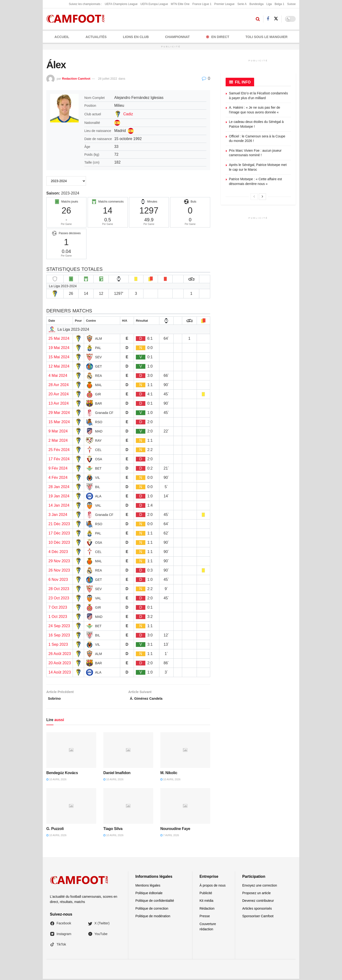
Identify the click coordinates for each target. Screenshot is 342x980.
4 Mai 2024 (58, 376)
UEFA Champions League (121, 4)
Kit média (206, 902)
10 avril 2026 (56, 781)
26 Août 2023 (60, 654)
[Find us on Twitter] (276, 19)
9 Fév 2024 (58, 468)
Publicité (206, 894)
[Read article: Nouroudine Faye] (185, 807)
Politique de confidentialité (155, 902)
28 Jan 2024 (59, 487)
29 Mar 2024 (59, 413)
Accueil (62, 37)
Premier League (224, 4)
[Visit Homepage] (77, 19)
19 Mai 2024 (59, 348)
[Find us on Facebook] (268, 19)
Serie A (242, 4)
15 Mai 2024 (59, 357)
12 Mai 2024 (59, 366)
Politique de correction (152, 910)
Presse (205, 917)
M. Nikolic (169, 774)
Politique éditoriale (149, 894)
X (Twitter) (99, 925)
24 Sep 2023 (59, 626)
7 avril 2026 (170, 837)
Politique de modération (153, 917)
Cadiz (128, 114)
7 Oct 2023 (58, 607)
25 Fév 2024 (59, 450)
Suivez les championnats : (85, 4)
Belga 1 (279, 4)
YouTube (98, 935)
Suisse (291, 4)
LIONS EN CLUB (136, 37)
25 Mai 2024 (59, 338)
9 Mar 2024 (58, 431)
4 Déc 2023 (58, 552)
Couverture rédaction (208, 928)
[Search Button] (258, 19)
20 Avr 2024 (59, 394)
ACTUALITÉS (96, 37)
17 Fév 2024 (59, 459)
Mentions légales (148, 887)
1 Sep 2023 (58, 644)
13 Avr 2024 (59, 403)
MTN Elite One (180, 4)
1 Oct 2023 (58, 617)
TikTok (58, 946)
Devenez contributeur (258, 902)
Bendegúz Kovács (62, 774)
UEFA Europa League (154, 4)
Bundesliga (256, 4)
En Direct (218, 37)
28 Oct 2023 (59, 589)
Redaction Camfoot (76, 79)
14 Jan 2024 (59, 505)
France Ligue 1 (202, 4)
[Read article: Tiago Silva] (128, 807)
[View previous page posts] (254, 197)
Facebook (60, 925)
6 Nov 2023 (58, 580)
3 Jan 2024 (58, 515)
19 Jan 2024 (59, 496)
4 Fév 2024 (58, 478)
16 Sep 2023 (59, 635)
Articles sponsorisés (257, 910)
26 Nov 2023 (59, 570)
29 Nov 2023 (59, 561)
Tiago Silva (113, 830)
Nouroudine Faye (175, 830)
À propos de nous (213, 887)
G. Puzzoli (55, 830)
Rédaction (207, 910)
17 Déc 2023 (59, 533)
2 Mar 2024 (58, 440)
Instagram (61, 935)
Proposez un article (256, 894)
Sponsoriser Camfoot (258, 917)
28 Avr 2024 (59, 385)
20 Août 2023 (60, 663)
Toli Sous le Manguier (267, 37)
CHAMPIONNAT (177, 37)
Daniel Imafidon (117, 774)
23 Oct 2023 (59, 598)
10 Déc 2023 (59, 542)
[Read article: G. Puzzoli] (71, 807)
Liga (269, 4)
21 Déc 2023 (59, 524)
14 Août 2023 (60, 672)
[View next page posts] (262, 197)
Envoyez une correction (260, 887)
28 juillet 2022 (108, 79)
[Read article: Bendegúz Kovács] (71, 751)
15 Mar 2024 (59, 422)
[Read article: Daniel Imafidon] (128, 751)
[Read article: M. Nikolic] (185, 751)
